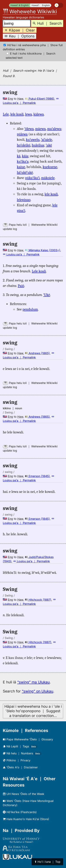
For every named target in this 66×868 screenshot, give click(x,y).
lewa (29, 114)
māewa (40, 129)
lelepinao (24, 200)
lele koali (17, 114)
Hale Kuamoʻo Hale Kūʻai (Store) (26, 819)
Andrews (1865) (37, 353)
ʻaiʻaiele (47, 140)
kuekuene (50, 167)
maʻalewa (54, 129)
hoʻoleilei (24, 145)
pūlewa (22, 134)
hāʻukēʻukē (25, 172)
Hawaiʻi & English (20, 5)
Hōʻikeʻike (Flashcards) (20, 812)
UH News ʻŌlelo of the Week (24, 794)
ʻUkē (47, 295)
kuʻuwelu (33, 140)
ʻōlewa (29, 129)
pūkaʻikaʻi (32, 178)
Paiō (21, 286)
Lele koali (39, 271)
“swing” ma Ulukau (33, 682)
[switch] (59, 5)
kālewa (39, 114)
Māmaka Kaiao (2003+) (43, 250)
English (46, 5)
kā (19, 156)
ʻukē (49, 145)
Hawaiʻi (35, 5)
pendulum (30, 309)
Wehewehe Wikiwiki (30, 11)
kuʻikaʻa (23, 161)
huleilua (38, 145)
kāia (25, 156)
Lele (6, 114)
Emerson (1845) (37, 476)
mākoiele (48, 178)
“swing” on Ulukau (37, 691)
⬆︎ (47, 862)
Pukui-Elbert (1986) (40, 99)
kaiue (21, 167)
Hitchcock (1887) (38, 600)
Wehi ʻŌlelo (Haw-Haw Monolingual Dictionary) (28, 803)
